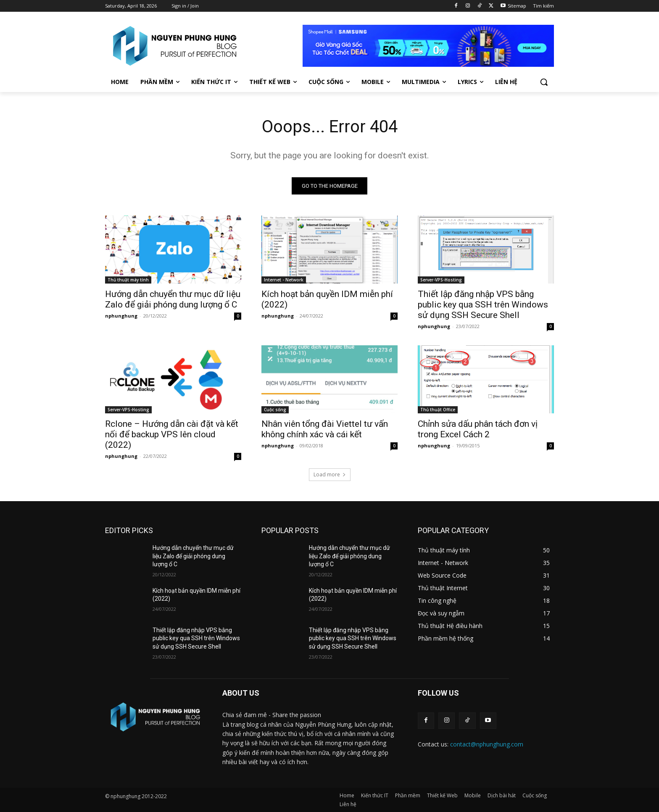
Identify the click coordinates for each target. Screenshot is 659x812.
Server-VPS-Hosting (441, 280)
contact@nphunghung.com (487, 744)
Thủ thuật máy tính (128, 280)
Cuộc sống (275, 410)
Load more (330, 474)
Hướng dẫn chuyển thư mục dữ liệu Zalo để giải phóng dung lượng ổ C (173, 299)
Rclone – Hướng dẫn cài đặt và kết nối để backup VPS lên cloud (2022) (172, 434)
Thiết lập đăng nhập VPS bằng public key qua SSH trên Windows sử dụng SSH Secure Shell (483, 305)
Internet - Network (284, 280)
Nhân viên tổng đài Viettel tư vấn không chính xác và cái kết (325, 429)
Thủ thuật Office (438, 410)
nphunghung (121, 316)
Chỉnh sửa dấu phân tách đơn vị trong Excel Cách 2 (478, 429)
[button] (544, 82)
